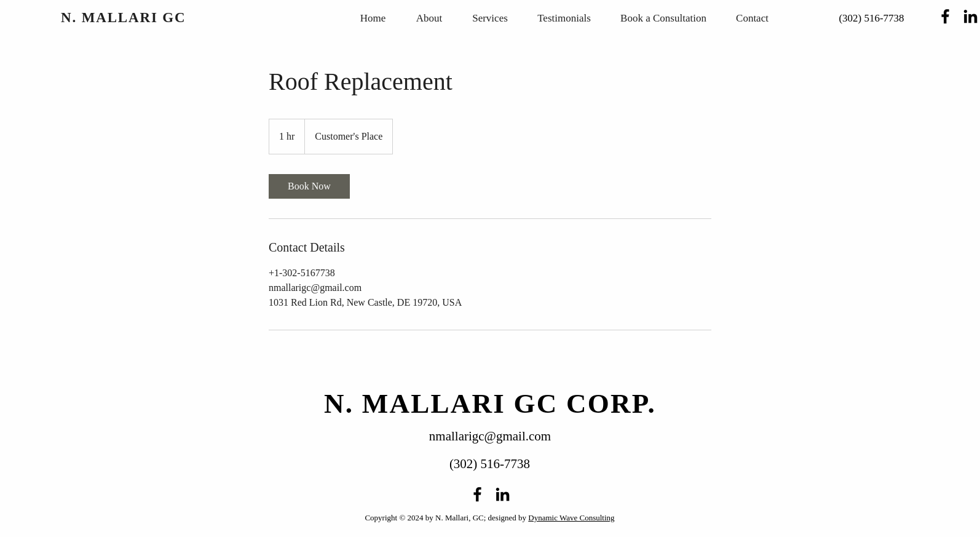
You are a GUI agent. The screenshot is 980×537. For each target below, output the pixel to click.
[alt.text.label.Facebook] (945, 16)
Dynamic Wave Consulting (571, 518)
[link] (309, 186)
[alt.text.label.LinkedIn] (970, 16)
